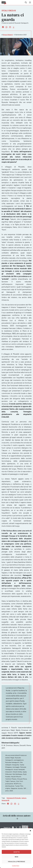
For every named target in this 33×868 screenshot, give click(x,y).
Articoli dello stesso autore (17, 817)
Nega (16, 857)
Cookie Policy (16, 866)
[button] (30, 830)
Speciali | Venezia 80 (9, 10)
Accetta (17, 852)
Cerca (26, 2)
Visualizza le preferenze (16, 862)
